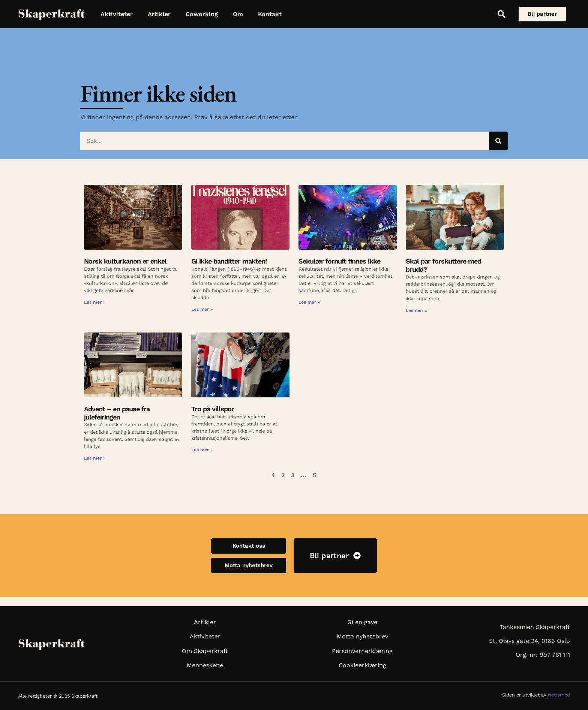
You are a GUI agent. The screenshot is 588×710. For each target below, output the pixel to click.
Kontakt (270, 14)
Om (238, 14)
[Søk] (498, 141)
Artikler (159, 14)
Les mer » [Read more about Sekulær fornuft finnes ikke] (309, 302)
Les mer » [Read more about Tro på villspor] (202, 450)
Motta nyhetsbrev (362, 636)
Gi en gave (362, 622)
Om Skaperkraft (205, 651)
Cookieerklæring (362, 665)
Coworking (202, 14)
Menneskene (205, 665)
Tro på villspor (213, 409)
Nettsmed (559, 695)
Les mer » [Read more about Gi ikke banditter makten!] (202, 309)
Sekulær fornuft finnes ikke (339, 261)
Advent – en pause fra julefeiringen (117, 413)
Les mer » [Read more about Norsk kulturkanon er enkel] (95, 302)
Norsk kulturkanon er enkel (125, 261)
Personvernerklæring (362, 651)
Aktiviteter (117, 14)
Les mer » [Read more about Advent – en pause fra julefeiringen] (95, 458)
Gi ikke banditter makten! (229, 261)
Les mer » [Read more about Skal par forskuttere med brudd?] (417, 310)
